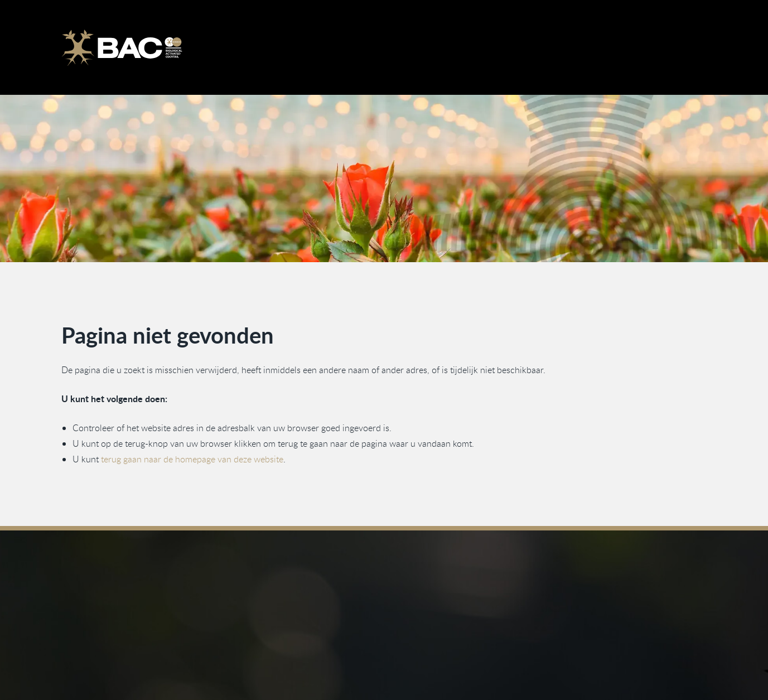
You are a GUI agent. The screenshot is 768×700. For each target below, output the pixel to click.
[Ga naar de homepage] (122, 47)
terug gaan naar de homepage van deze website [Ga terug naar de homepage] (192, 460)
